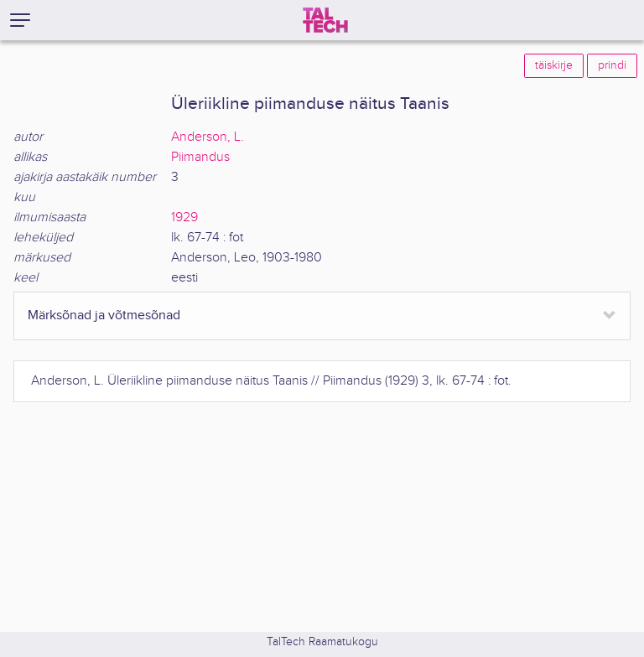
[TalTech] (325, 20)
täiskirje (554, 65)
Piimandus (200, 157)
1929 (184, 217)
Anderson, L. (208, 137)
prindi (612, 65)
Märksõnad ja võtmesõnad (104, 316)
